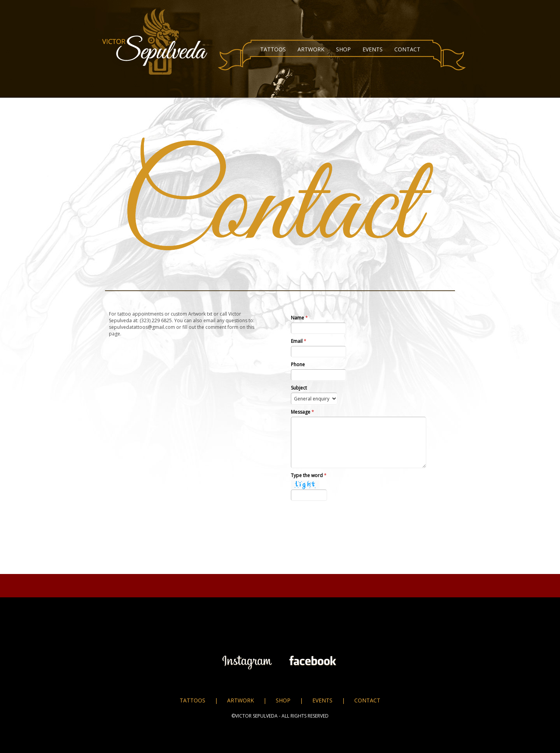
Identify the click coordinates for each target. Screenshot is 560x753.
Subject (299, 388)
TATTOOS (273, 49)
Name (299, 318)
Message (303, 412)
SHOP (343, 49)
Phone (298, 364)
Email (299, 341)
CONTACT (407, 49)
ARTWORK (311, 49)
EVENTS (373, 49)
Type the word (309, 475)
